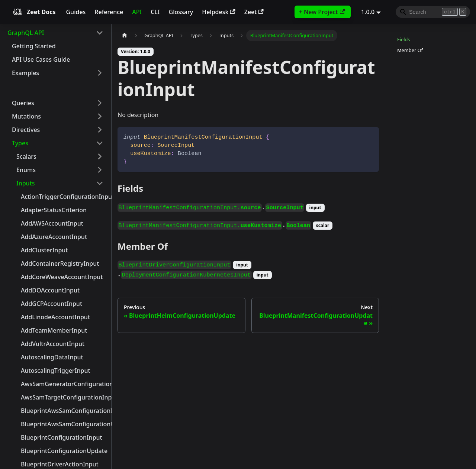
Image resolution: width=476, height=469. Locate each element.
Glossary (181, 12)
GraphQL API (26, 33)
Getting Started (34, 46)
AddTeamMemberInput (54, 330)
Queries (23, 103)
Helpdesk (219, 12)
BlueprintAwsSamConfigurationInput (64, 411)
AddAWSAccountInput (52, 223)
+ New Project (322, 12)
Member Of (410, 50)
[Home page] (125, 35)
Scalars (26, 156)
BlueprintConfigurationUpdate (64, 451)
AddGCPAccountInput (52, 304)
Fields (403, 39)
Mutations (26, 116)
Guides (76, 12)
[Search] (433, 12)
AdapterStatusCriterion (54, 210)
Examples (25, 73)
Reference (109, 12)
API (137, 12)
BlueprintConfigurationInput (62, 437)
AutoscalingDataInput (52, 357)
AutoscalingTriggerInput (56, 371)
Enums (26, 170)
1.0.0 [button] (368, 12)
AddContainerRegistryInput (60, 263)
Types (20, 143)
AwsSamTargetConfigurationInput (64, 397)
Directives (26, 130)
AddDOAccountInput (50, 290)
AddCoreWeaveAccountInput (62, 277)
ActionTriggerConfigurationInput (64, 197)
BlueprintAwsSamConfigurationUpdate (64, 424)
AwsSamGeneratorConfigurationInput (64, 384)
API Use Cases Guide (41, 59)
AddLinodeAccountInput (55, 317)
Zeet (254, 12)
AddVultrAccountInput (53, 344)
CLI (155, 12)
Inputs (26, 183)
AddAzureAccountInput (54, 237)
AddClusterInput (44, 250)
